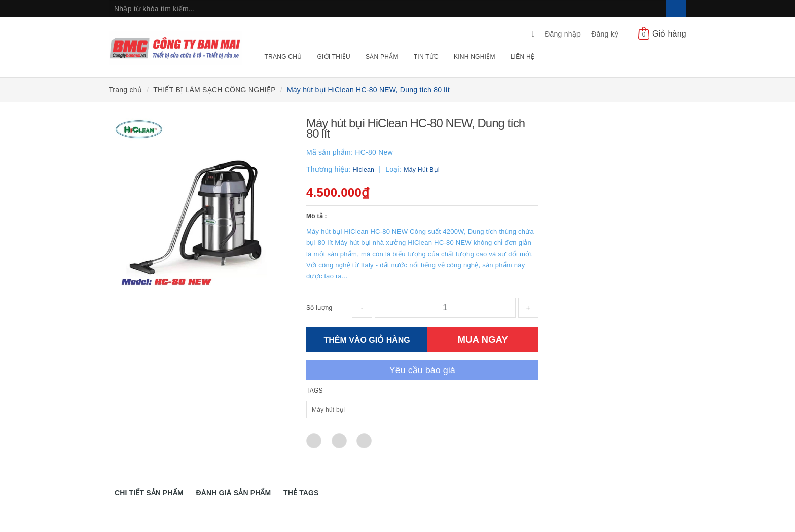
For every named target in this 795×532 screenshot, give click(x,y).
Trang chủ (283, 57)
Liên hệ (522, 57)
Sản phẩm (382, 57)
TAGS (315, 391)
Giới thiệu (334, 57)
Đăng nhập (563, 34)
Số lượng (319, 308)
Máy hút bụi (328, 410)
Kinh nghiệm (475, 57)
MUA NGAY (483, 340)
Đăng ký (605, 34)
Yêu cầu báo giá (422, 370)
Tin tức (426, 57)
